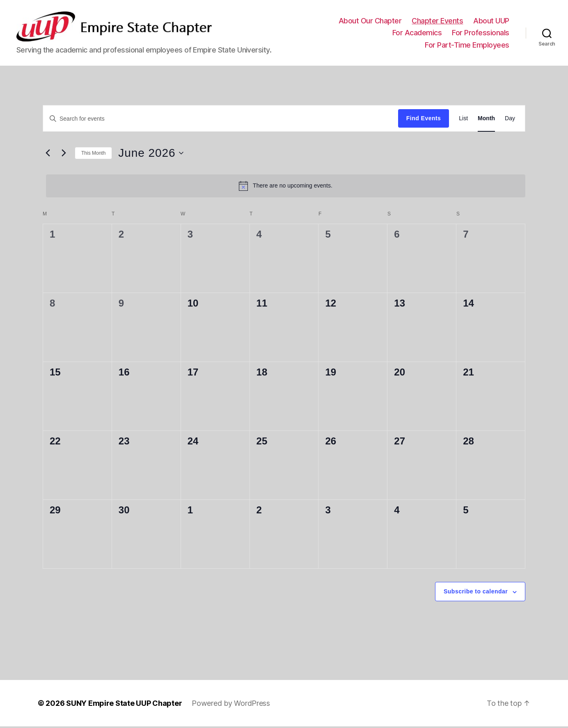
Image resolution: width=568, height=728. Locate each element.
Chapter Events (437, 22)
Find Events (424, 120)
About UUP (491, 22)
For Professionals (481, 33)
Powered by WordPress (231, 705)
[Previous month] (48, 155)
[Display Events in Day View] (510, 120)
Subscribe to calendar (476, 593)
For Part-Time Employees (467, 46)
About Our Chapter (370, 22)
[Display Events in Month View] (486, 120)
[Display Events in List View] (463, 120)
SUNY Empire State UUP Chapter (124, 705)
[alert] (286, 187)
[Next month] (64, 155)
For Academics (417, 33)
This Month (93, 154)
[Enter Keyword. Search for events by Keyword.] (221, 120)
